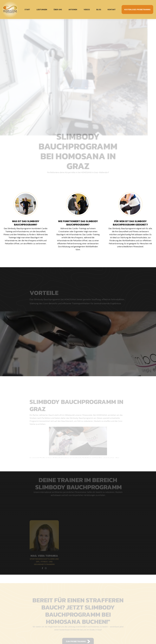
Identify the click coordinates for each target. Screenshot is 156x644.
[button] (42, 9)
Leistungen (42, 9)
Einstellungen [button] (108, 637)
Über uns (58, 9)
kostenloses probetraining (137, 9)
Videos (87, 9)
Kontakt (112, 9)
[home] (12, 9)
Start (27, 9)
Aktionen (73, 9)
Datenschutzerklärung (79, 640)
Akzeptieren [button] (142, 637)
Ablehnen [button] (124, 637)
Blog (99, 9)
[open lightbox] (78, 344)
